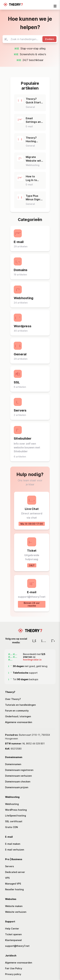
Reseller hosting (14, 889)
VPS (7, 878)
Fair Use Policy (14, 968)
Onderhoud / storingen (18, 716)
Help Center (12, 929)
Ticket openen (13, 934)
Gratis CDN (12, 827)
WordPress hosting (16, 810)
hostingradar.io (32, 660)
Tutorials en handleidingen (20, 705)
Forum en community (17, 711)
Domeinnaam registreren (19, 770)
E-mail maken (13, 844)
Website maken (14, 906)
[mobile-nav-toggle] (55, 6)
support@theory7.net (17, 946)
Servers (10, 866)
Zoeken (49, 39)
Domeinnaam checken (18, 782)
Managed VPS (13, 884)
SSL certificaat (14, 821)
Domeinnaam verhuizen (18, 776)
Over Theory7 (13, 699)
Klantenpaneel (13, 940)
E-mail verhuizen (15, 850)
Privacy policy (13, 974)
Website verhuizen (16, 912)
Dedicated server (15, 872)
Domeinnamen (13, 764)
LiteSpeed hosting (16, 816)
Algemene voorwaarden (19, 722)
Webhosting (12, 804)
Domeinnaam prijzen (17, 787)
